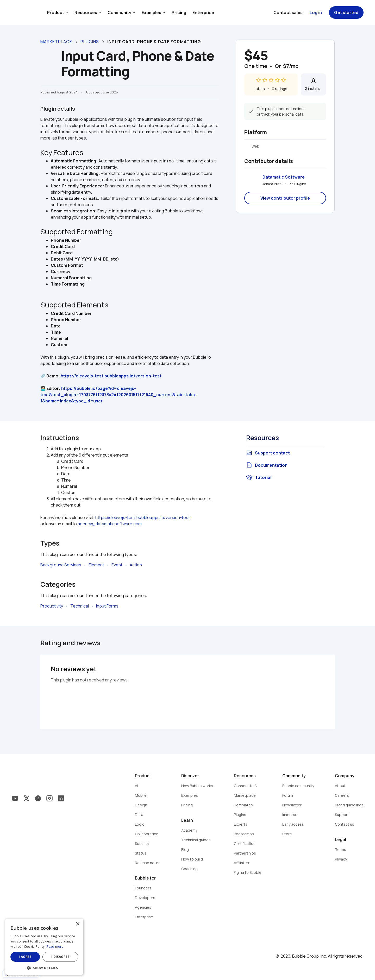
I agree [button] (25, 957)
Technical (80, 606)
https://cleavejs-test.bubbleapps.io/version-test (111, 376)
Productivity (52, 606)
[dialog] (44, 947)
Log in (316, 12)
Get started (346, 12)
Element (96, 565)
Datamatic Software (284, 177)
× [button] (77, 924)
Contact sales (288, 12)
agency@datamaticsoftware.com (110, 524)
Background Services (61, 565)
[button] (44, 967)
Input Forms (107, 606)
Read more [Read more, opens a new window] (55, 947)
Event (117, 565)
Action (136, 565)
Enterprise (203, 12)
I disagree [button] (60, 957)
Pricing (179, 12)
